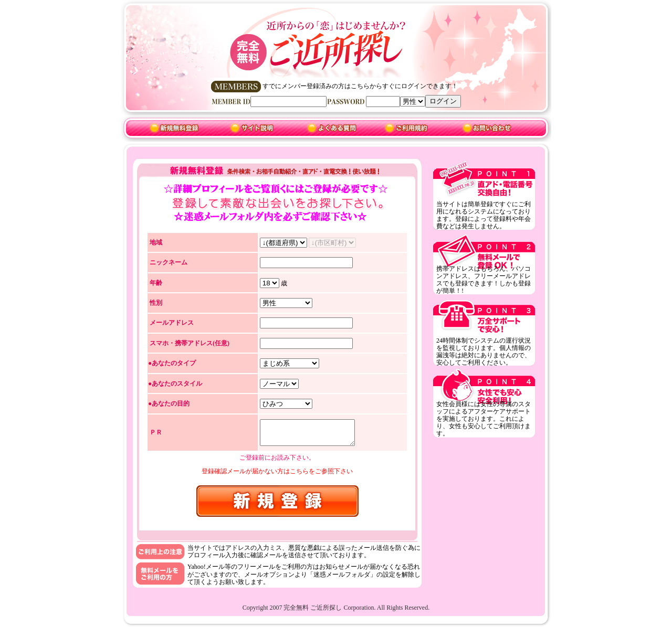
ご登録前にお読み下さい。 (277, 459)
